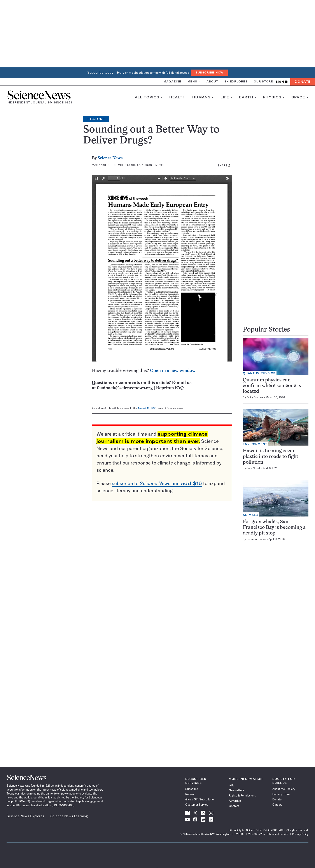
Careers (277, 805)
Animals (250, 515)
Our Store (263, 81)
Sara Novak (254, 468)
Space (300, 97)
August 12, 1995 (147, 408)
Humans (203, 97)
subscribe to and (157, 483)
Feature (96, 119)
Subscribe (192, 789)
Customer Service (197, 805)
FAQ (232, 785)
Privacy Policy (300, 834)
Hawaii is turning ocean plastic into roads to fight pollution (270, 457)
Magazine (172, 81)
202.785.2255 (257, 834)
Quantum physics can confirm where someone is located (272, 386)
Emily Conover (255, 397)
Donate (303, 82)
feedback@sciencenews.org (125, 388)
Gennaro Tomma (256, 539)
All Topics (149, 97)
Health (178, 97)
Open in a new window (173, 371)
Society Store (281, 794)
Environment (255, 444)
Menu (194, 81)
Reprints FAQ (170, 388)
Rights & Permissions (242, 795)
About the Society (284, 789)
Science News (110, 158)
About (212, 81)
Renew (190, 794)
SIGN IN (282, 82)
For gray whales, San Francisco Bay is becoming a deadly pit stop (274, 528)
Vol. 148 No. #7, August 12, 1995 (142, 165)
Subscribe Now (210, 72)
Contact (234, 806)
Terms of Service (279, 834)
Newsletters (236, 790)
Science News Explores (25, 816)
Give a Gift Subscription (200, 799)
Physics (274, 97)
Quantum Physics (259, 373)
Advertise (235, 801)
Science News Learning (69, 816)
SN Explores (236, 81)
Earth (248, 97)
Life (227, 97)
